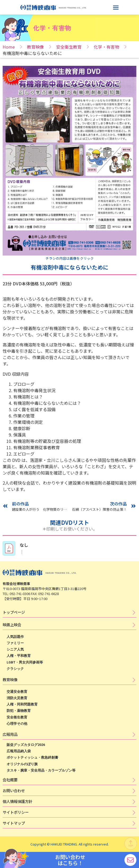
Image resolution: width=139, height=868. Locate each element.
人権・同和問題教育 (22, 704)
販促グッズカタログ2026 (26, 745)
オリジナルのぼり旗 (22, 764)
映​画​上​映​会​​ (12, 625)
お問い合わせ (14, 790)
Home (9, 47)
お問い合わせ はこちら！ (70, 860)
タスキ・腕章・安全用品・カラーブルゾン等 (41, 770)
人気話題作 (15, 637)
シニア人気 (15, 649)
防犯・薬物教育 (19, 711)
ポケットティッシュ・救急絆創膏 (32, 757)
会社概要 (10, 780)
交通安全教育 (17, 692)
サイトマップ (14, 823)
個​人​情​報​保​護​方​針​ (17, 801)
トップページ (14, 612)
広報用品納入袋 (19, 751)
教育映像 (35, 47)
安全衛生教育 (69, 47)
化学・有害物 (106, 47)
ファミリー (15, 643)
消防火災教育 (17, 698)
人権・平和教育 (19, 656)
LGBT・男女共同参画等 (25, 662)
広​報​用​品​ (10, 734)
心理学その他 (17, 724)
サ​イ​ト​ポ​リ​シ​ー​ (16, 812)
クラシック (15, 669)
